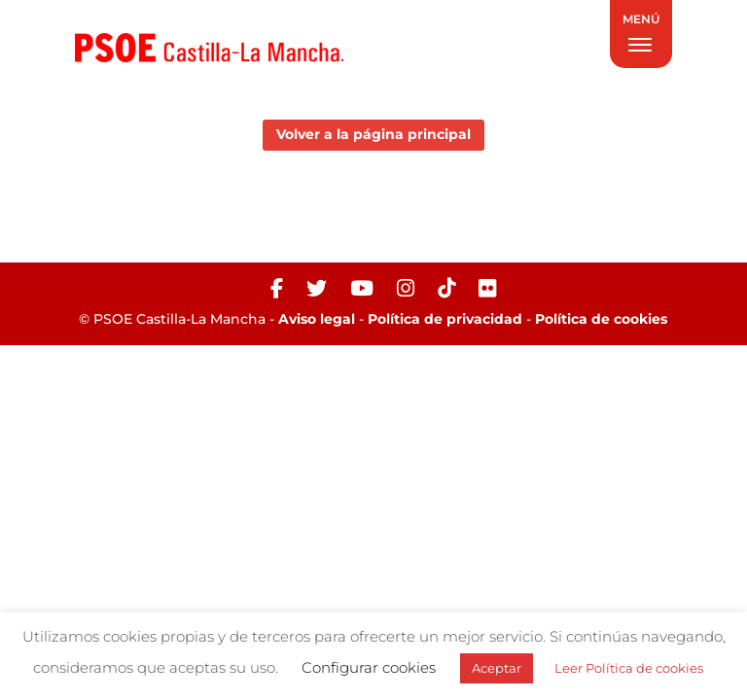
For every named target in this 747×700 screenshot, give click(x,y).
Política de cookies (601, 319)
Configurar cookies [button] (369, 667)
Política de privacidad (445, 319)
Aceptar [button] (497, 668)
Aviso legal (317, 319)
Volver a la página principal (373, 134)
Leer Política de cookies (629, 668)
